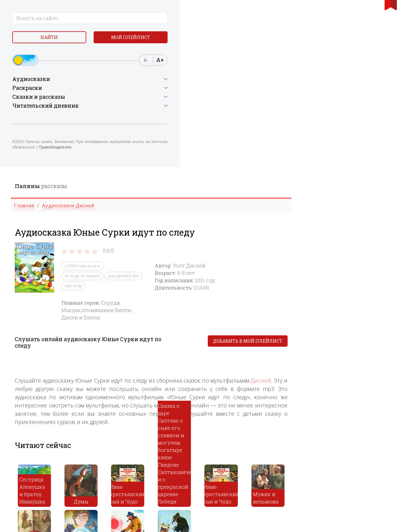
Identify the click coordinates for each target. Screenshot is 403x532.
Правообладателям (31, 173)
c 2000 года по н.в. (183, 99)
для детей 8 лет (224, 109)
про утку (174, 119)
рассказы (142, 19)
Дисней (362, 213)
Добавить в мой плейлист (348, 174)
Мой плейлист (50, 54)
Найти (50, 40)
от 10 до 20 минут (183, 109)
